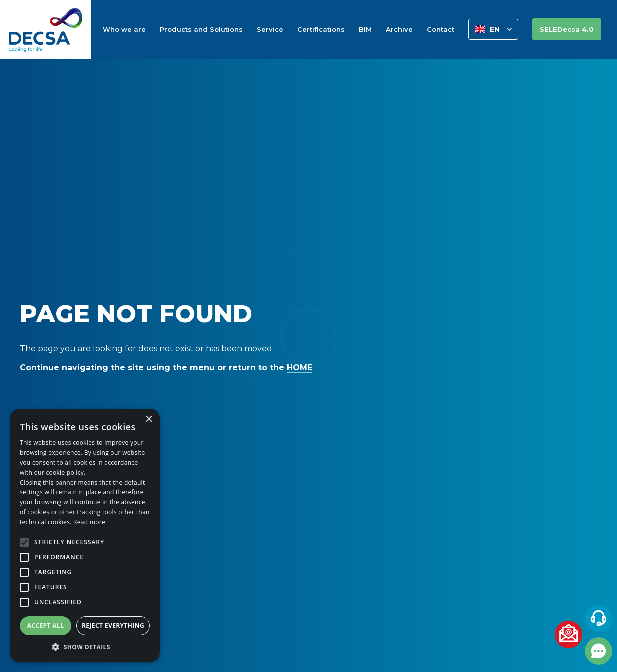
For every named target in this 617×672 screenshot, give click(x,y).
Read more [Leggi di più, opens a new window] (89, 522)
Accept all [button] (46, 625)
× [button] (149, 419)
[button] (493, 29)
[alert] (85, 535)
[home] (46, 29)
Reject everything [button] (113, 625)
